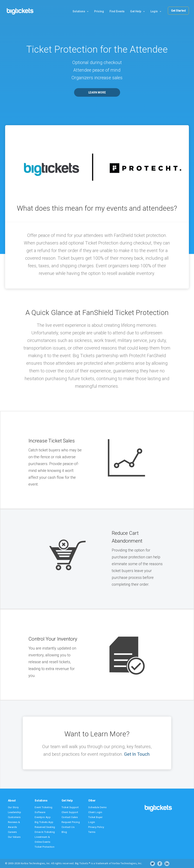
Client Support (70, 812)
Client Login (95, 812)
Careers (12, 832)
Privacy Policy (96, 827)
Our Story (13, 807)
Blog (64, 832)
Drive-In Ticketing (45, 832)
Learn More (97, 93)
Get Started (178, 11)
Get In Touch (137, 754)
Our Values (14, 837)
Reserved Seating (45, 827)
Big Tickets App (44, 822)
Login (156, 11)
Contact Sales (70, 817)
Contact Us (68, 827)
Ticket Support (70, 807)
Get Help (137, 11)
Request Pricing (71, 822)
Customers (14, 817)
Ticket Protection (45, 847)
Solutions (81, 11)
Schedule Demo (97, 807)
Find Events (117, 11)
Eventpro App (43, 817)
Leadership (14, 812)
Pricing (99, 11)
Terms (92, 832)
